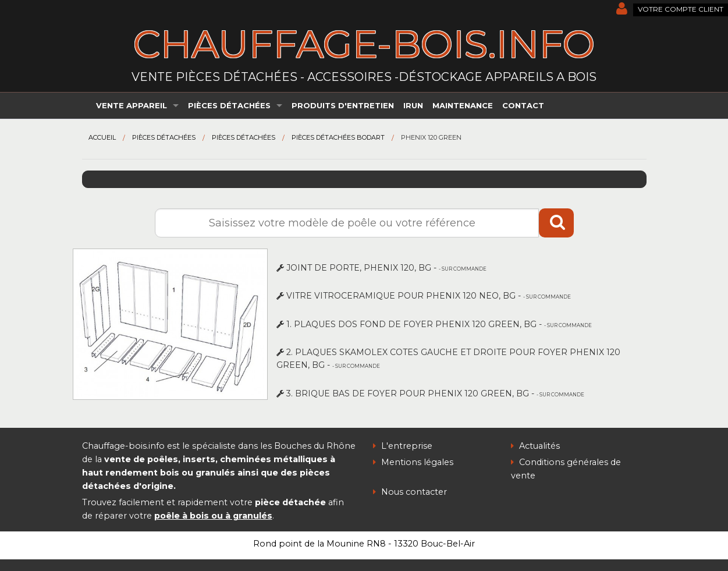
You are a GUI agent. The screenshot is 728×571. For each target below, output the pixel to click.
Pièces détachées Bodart (338, 137)
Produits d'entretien (343, 105)
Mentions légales (413, 462)
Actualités (535, 446)
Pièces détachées (229, 105)
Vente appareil (132, 105)
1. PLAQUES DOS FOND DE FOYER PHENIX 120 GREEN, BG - (434, 324)
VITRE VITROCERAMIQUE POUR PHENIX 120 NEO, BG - (424, 296)
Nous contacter (410, 492)
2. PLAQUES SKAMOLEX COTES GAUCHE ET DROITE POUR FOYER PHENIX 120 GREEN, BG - (448, 359)
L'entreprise (403, 446)
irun (413, 105)
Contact (523, 105)
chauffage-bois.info (364, 44)
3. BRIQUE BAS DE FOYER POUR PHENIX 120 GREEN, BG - (430, 393)
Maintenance (463, 105)
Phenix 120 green (431, 137)
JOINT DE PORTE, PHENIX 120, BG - (381, 268)
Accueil (102, 137)
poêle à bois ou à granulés (213, 516)
